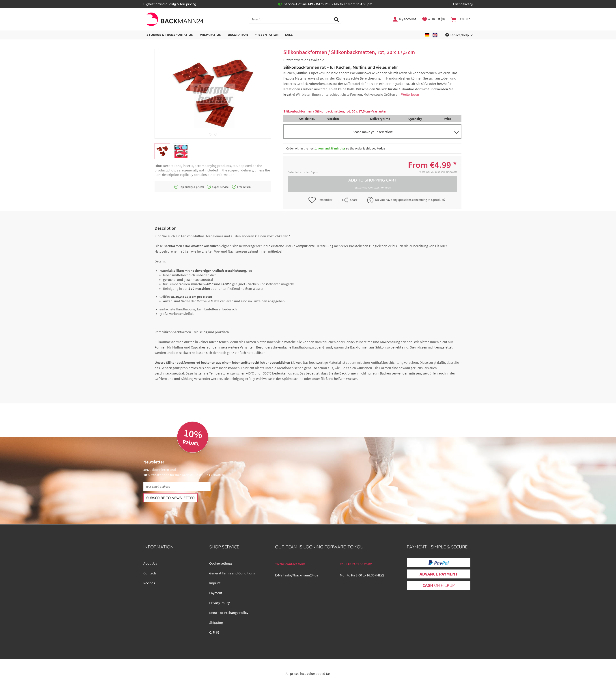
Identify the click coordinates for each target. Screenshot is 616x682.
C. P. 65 (214, 632)
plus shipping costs (446, 172)
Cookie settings (221, 563)
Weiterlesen (410, 94)
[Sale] (289, 35)
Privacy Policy (219, 603)
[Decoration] (238, 35)
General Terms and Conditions (232, 573)
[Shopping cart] (461, 19)
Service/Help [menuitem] (457, 35)
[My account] (405, 19)
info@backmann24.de (302, 575)
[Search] (336, 19)
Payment (216, 593)
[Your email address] (177, 487)
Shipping (216, 622)
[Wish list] (434, 19)
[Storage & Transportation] (170, 35)
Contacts (150, 573)
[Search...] (295, 19)
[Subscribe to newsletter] (170, 498)
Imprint (215, 583)
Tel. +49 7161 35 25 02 (356, 564)
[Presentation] (267, 35)
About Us (150, 563)
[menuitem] (295, 21)
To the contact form (290, 564)
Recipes (149, 583)
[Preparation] (211, 35)
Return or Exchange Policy (229, 613)
